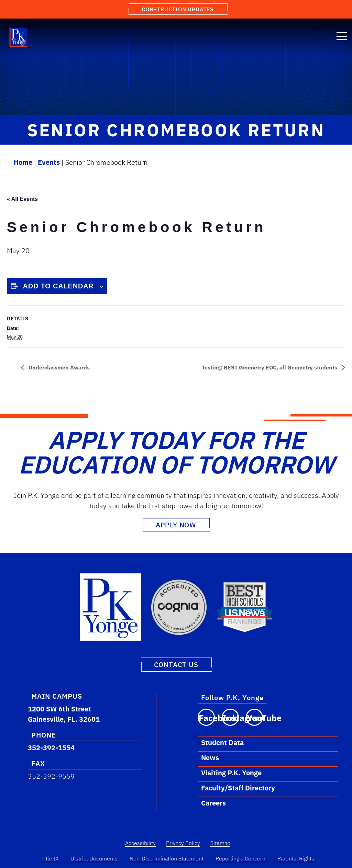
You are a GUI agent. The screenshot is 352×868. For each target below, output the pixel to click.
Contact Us (176, 664)
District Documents (94, 858)
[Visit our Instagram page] (230, 717)
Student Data (222, 742)
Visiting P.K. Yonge (231, 772)
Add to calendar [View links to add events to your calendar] (58, 286)
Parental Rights (296, 858)
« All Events (22, 199)
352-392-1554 (51, 747)
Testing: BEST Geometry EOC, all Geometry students (270, 367)
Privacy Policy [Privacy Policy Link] (183, 843)
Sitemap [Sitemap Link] (220, 843)
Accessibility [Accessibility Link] (140, 843)
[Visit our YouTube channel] (254, 717)
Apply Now (176, 525)
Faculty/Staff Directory (238, 787)
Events (49, 162)
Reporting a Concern (240, 858)
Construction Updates (178, 9)
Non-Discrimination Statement (167, 858)
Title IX (50, 858)
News (210, 757)
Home (23, 162)
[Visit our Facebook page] (206, 717)
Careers (213, 803)
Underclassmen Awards (58, 367)
